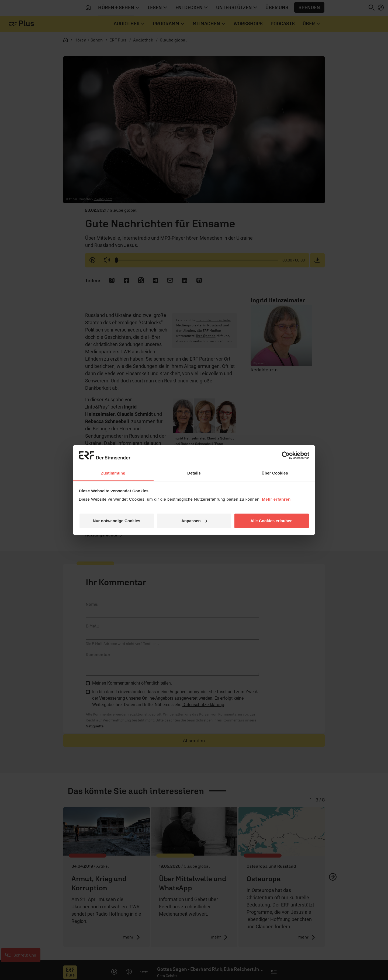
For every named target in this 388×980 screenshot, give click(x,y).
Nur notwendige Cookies (117, 521)
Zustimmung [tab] (113, 473)
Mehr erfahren (276, 499)
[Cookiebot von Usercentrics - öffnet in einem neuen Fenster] (286, 455)
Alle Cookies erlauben (271, 521)
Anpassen (194, 521)
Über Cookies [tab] (275, 473)
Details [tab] (194, 473)
